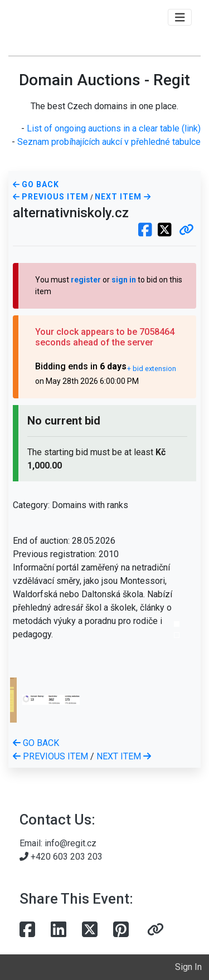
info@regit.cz (71, 843)
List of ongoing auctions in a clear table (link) (114, 128)
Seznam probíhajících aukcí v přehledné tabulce (109, 142)
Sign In (188, 967)
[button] (186, 231)
